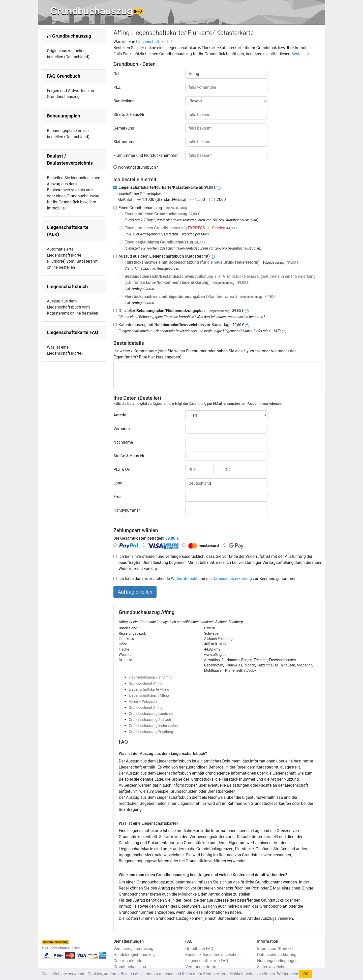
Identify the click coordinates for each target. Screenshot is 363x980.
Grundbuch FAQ (199, 949)
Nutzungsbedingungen (277, 961)
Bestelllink (301, 54)
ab (167, 187)
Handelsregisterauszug (134, 955)
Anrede (120, 415)
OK (306, 974)
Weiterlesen (288, 974)
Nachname (123, 442)
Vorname (122, 429)
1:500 (200, 200)
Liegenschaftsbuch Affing (149, 695)
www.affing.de (215, 655)
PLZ (117, 87)
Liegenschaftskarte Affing (149, 689)
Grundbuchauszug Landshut (151, 714)
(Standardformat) (200, 297)
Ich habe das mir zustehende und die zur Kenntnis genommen (207, 579)
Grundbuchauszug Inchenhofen (153, 726)
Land (118, 483)
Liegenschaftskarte (153, 42)
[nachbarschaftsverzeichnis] (247, 325)
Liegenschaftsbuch (67, 286)
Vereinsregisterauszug (133, 949)
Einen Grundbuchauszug (154, 208)
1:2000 (220, 200)
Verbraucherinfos (201, 967)
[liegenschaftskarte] (219, 187)
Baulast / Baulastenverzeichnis (213, 955)
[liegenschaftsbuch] (213, 256)
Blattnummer (125, 142)
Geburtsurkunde (128, 961)
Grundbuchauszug (97, 11)
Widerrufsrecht (184, 579)
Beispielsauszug (176, 208)
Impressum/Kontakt (275, 949)
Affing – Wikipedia (143, 701)
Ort (116, 74)
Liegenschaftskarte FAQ (73, 332)
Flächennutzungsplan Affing (151, 677)
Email (118, 497)
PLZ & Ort (122, 469)
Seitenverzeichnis (273, 967)
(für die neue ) (212, 262)
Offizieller (181, 311)
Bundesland (124, 101)
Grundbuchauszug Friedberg (151, 732)
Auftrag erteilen (135, 592)
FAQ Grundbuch (64, 76)
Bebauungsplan (64, 116)
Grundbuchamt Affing (146, 683)
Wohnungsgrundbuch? (138, 167)
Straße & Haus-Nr (129, 115)
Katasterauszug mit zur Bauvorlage (181, 325)
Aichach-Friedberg (218, 639)
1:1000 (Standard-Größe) (164, 200)
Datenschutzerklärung (232, 579)
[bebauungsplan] (247, 311)
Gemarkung (124, 128)
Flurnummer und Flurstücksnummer (146, 155)
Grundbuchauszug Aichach (150, 720)
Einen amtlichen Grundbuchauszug (181, 228)
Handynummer (127, 510)
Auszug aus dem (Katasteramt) (164, 256)
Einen (162, 214)
